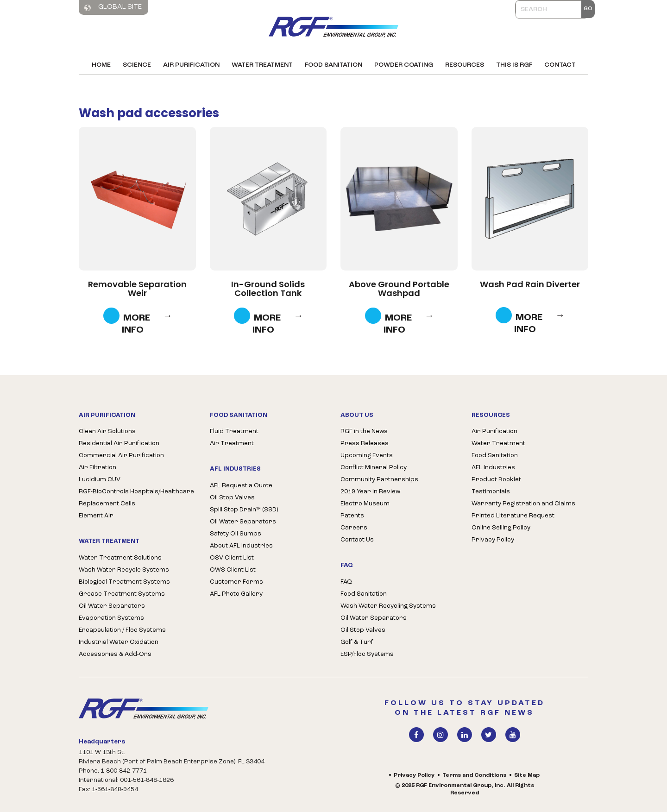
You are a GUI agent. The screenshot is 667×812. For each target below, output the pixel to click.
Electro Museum (365, 504)
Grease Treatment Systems (122, 594)
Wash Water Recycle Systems (124, 570)
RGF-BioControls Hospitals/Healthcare (136, 492)
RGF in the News (364, 431)
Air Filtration (98, 468)
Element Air (96, 516)
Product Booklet (496, 480)
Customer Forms (236, 582)
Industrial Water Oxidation (119, 642)
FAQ (346, 582)
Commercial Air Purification (121, 456)
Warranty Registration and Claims (523, 504)
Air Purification (191, 65)
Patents (352, 516)
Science (137, 65)
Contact (560, 65)
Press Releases (365, 444)
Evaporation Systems (111, 618)
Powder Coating (404, 65)
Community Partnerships (379, 480)
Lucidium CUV (100, 480)
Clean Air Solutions (107, 431)
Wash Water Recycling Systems (388, 606)
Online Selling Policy (501, 528)
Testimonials (491, 492)
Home (101, 65)
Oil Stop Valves (232, 498)
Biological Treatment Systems (124, 582)
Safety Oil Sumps (236, 534)
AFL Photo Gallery (236, 594)
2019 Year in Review (370, 492)
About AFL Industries (241, 546)
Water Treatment (262, 65)
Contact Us (357, 540)
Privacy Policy (493, 540)
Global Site (113, 7)
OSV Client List (232, 558)
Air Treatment (232, 444)
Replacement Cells (107, 504)
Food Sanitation (333, 65)
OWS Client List (233, 570)
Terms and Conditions (474, 775)
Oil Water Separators (112, 606)
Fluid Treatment (234, 431)
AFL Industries (493, 468)
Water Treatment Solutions (120, 558)
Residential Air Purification (119, 444)
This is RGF (514, 65)
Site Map (527, 775)
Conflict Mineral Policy (374, 468)
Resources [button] (465, 65)
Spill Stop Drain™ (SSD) (244, 510)
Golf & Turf (357, 642)
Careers (354, 528)
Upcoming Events (367, 456)
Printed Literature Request (513, 516)
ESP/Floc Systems (367, 654)
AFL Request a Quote (241, 486)
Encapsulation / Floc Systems (122, 630)
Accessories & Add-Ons (115, 654)
